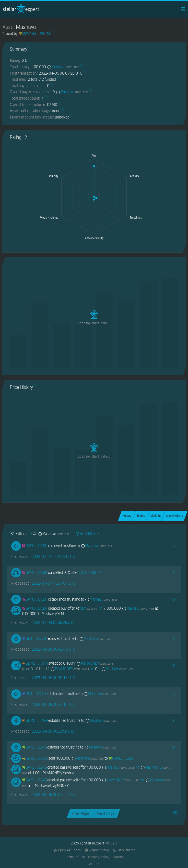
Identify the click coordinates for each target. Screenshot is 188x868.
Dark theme (124, 850)
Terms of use (75, 857)
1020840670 (90, 572)
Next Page (106, 813)
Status (118, 857)
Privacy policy (99, 857)
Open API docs (67, 850)
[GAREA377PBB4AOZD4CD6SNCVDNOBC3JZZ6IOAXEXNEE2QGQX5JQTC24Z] (34, 747)
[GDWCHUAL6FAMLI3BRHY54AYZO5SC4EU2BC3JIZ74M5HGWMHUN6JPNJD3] (35, 758)
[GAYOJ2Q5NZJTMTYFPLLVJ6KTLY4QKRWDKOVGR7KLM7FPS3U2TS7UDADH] (35, 546)
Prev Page (81, 813)
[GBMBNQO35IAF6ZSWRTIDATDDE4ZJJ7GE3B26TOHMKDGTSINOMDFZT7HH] (35, 663)
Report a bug (97, 850)
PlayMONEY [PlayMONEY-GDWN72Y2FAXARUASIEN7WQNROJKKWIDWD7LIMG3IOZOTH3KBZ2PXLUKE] (95, 663)
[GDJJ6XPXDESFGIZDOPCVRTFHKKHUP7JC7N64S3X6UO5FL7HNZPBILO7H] (34, 638)
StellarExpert (21, 9)
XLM (86, 608)
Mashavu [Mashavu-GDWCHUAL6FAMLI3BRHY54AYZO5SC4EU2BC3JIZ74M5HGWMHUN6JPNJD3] (63, 67)
